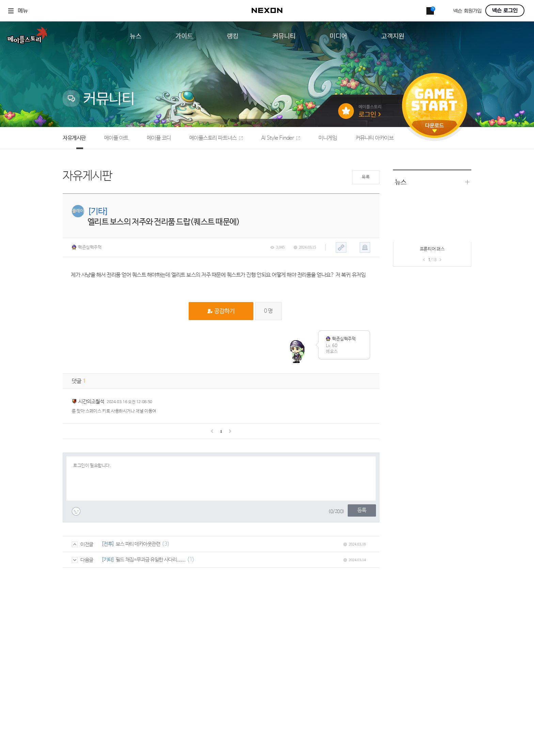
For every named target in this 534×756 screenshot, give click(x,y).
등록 (362, 510)
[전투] (108, 544)
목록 (366, 177)
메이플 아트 (116, 138)
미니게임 (328, 138)
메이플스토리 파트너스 (216, 138)
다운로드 (435, 128)
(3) (166, 544)
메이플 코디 (159, 138)
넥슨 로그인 (505, 11)
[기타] (108, 560)
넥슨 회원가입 (467, 11)
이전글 (83, 544)
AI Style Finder (281, 138)
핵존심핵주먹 (87, 247)
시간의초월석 (91, 402)
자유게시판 (74, 138)
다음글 (83, 560)
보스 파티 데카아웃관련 (138, 544)
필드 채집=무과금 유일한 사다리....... (151, 560)
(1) (191, 560)
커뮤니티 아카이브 (375, 138)
